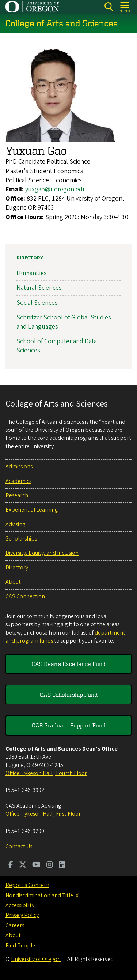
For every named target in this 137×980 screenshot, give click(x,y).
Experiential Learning (32, 510)
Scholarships (21, 539)
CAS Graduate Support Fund (69, 725)
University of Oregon (36, 959)
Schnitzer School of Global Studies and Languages (64, 322)
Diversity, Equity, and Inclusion (42, 553)
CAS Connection (25, 596)
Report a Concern (27, 885)
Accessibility (20, 905)
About (13, 582)
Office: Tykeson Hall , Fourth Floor (46, 773)
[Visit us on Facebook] (11, 865)
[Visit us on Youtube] (36, 865)
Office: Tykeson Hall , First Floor (43, 814)
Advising (15, 524)
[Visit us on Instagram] (50, 865)
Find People (20, 946)
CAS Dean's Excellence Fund (68, 664)
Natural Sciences (39, 288)
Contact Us (19, 846)
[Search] (109, 7)
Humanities (32, 273)
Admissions (19, 467)
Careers (15, 925)
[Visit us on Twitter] (23, 865)
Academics (18, 481)
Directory (30, 258)
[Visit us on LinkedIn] (62, 865)
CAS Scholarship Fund (69, 695)
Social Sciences (37, 302)
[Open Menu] (125, 7)
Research (17, 495)
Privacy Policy (22, 915)
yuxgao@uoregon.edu (56, 189)
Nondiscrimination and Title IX (42, 895)
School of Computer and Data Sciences (57, 346)
